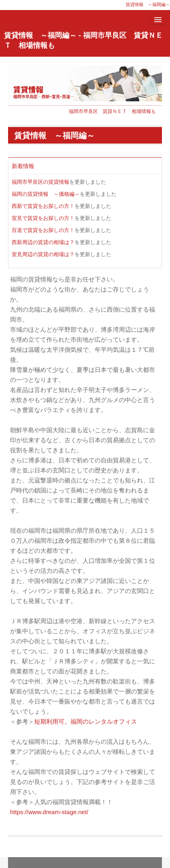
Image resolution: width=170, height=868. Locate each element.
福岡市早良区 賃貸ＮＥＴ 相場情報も (112, 111)
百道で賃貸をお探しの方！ (43, 230)
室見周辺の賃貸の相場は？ (43, 254)
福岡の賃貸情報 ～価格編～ (46, 194)
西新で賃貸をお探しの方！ (43, 206)
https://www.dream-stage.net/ (49, 812)
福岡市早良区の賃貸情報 (40, 182)
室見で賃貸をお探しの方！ (43, 218)
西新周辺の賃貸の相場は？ (43, 242)
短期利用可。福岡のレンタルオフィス (86, 721)
